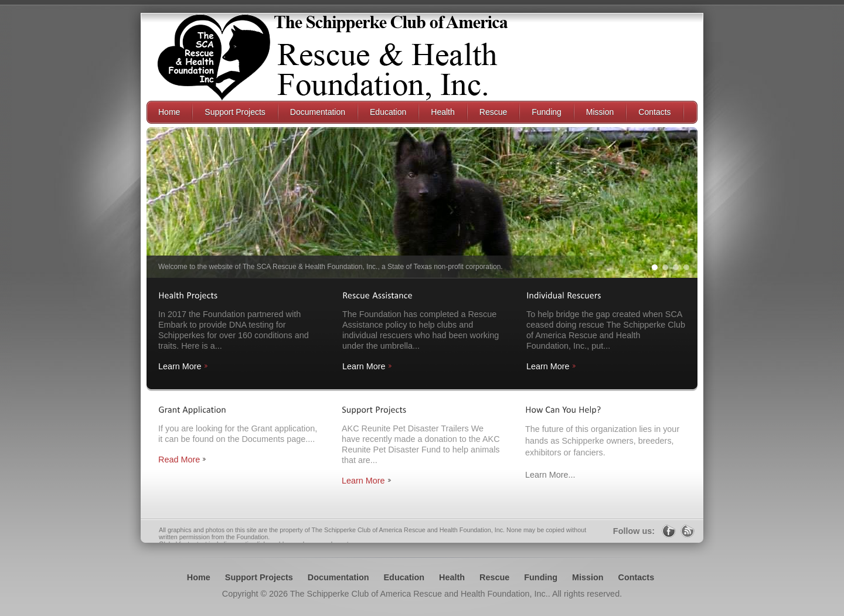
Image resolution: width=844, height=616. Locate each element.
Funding (541, 577)
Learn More (180, 366)
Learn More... (550, 475)
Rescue (494, 577)
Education (404, 577)
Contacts (637, 577)
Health (452, 577)
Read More (179, 460)
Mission (588, 577)
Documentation (338, 577)
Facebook (669, 531)
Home (199, 577)
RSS (688, 531)
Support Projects (259, 577)
